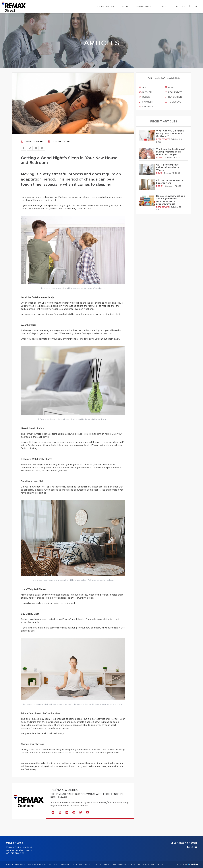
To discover (174, 102)
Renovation (173, 97)
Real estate (173, 92)
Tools (163, 7)
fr (196, 7)
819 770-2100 (18, 853)
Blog (125, 7)
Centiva (193, 864)
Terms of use (134, 865)
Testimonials (144, 7)
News (170, 87)
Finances (146, 102)
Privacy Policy (119, 865)
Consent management (152, 865)
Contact (180, 7)
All (143, 87)
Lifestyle (146, 107)
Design (144, 97)
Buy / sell (146, 92)
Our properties (105, 7)
